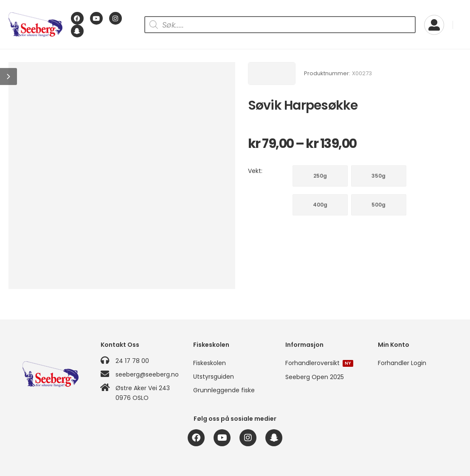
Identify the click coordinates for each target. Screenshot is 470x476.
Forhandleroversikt (319, 363)
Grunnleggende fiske (224, 390)
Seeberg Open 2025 (315, 377)
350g (379, 176)
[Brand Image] (272, 74)
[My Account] (434, 25)
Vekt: (255, 171)
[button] (8, 76)
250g (320, 176)
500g (379, 205)
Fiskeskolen (210, 363)
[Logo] (35, 25)
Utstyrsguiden (214, 377)
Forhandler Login (402, 363)
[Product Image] (122, 176)
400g (320, 205)
